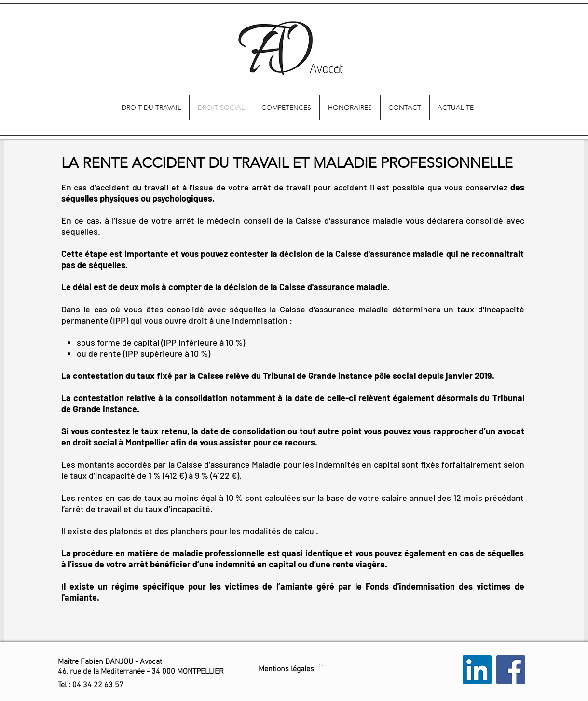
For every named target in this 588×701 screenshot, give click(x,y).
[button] (91, 685)
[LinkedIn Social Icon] (477, 670)
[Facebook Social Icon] (511, 670)
